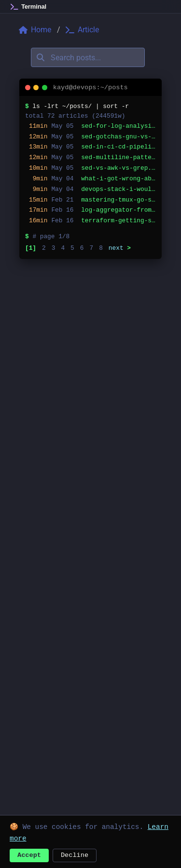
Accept (29, 854)
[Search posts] (88, 57)
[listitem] (90, 126)
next (120, 248)
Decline (75, 854)
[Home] (28, 7)
